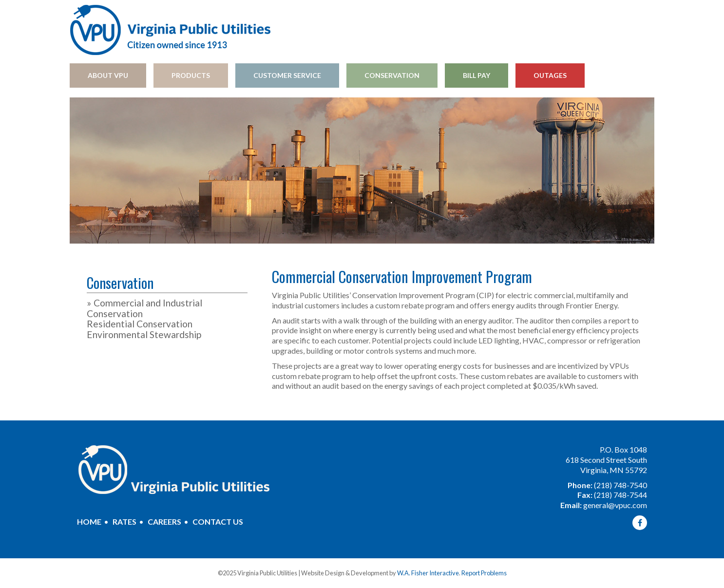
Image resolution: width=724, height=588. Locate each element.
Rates (124, 522)
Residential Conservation (140, 324)
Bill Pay (476, 75)
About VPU (108, 75)
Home (89, 522)
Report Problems (484, 573)
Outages (550, 75)
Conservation (392, 75)
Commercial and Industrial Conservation (144, 308)
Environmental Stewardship (144, 334)
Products (191, 75)
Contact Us (218, 522)
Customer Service (287, 75)
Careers (164, 522)
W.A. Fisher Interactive (428, 573)
